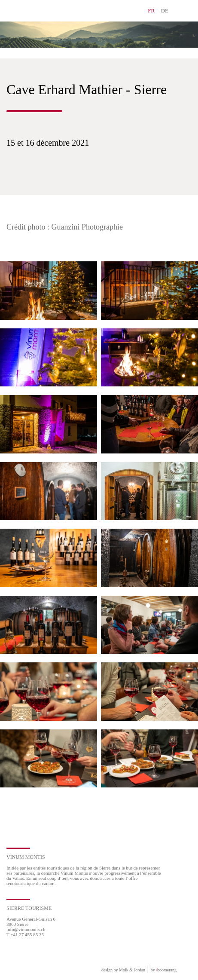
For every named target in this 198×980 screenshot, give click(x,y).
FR (151, 11)
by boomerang (164, 970)
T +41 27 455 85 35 (25, 934)
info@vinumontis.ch (26, 929)
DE (165, 11)
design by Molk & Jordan (123, 970)
